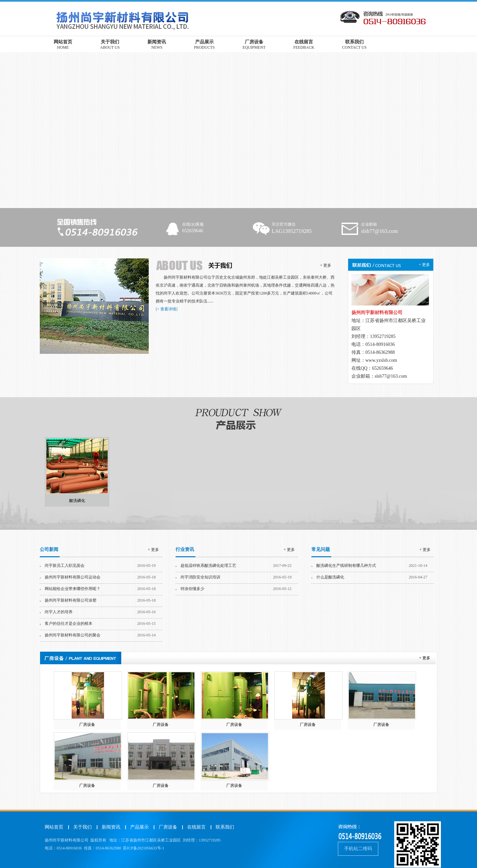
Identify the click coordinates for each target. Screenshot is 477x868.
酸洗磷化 (77, 501)
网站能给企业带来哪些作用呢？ (73, 589)
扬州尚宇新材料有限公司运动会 (73, 577)
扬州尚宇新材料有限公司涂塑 (71, 600)
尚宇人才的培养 (59, 612)
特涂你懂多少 (192, 589)
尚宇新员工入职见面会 (65, 566)
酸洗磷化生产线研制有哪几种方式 (346, 566)
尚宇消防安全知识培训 (200, 577)
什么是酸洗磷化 (330, 577)
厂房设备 (87, 725)
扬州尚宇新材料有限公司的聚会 (73, 635)
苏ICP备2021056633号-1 (144, 848)
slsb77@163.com (391, 376)
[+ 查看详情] (167, 309)
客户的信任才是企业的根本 (69, 624)
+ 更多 (326, 265)
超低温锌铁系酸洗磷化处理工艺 (208, 566)
